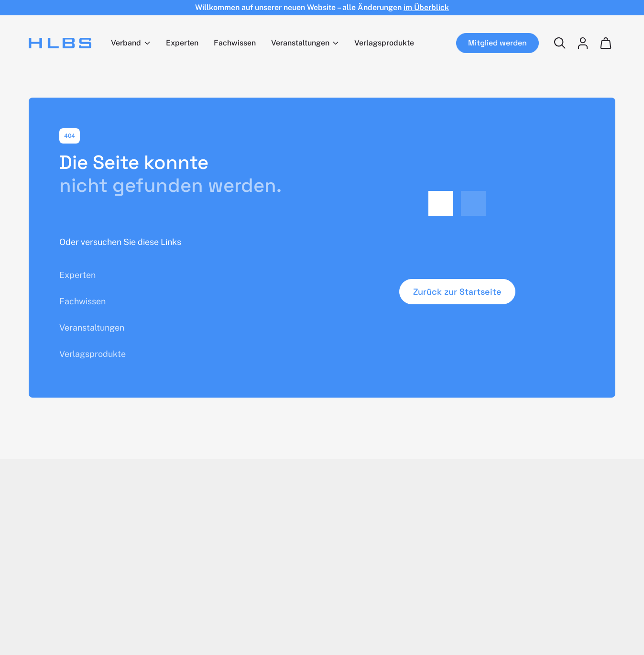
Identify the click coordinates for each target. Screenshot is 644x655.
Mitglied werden (497, 43)
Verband (126, 43)
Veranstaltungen (300, 43)
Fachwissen (235, 43)
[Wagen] (606, 43)
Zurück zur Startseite (457, 292)
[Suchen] (560, 43)
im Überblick (426, 7)
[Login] (583, 43)
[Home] (60, 43)
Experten (182, 43)
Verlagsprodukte (384, 43)
